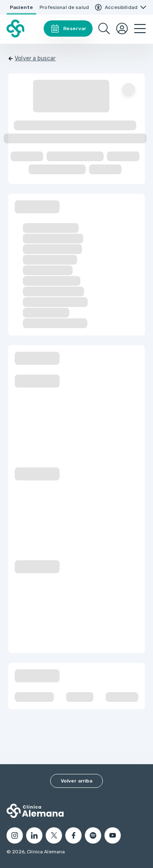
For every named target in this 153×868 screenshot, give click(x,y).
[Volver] (32, 59)
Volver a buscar (35, 58)
